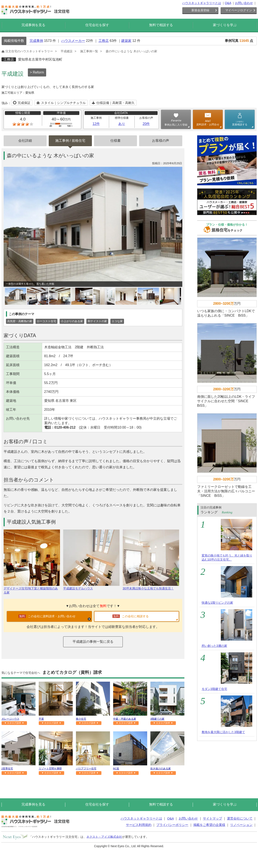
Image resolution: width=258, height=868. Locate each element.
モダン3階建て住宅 (214, 689)
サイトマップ (212, 818)
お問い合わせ (244, 3)
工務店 (104, 41)
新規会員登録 (200, 10)
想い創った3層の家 (214, 646)
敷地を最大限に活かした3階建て (223, 732)
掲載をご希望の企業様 (209, 825)
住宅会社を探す (97, 25)
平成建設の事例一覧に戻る (93, 642)
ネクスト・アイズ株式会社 (104, 837)
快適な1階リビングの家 (217, 603)
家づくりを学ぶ (225, 25)
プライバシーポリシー (172, 825)
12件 (96, 124)
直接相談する (240, 123)
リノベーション (241, 825)
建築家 (126, 41)
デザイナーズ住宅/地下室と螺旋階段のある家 (32, 589)
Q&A (228, 3)
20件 (146, 124)
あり (122, 124)
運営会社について (240, 818)
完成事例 (36, 41)
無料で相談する (161, 25)
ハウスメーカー (73, 41)
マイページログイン (239, 10)
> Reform (37, 72)
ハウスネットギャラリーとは (202, 3)
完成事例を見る (33, 25)
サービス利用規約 (139, 825)
